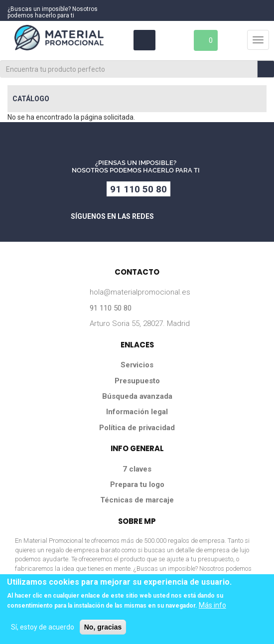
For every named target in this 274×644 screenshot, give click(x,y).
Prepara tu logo (137, 484)
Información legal (137, 412)
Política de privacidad (137, 428)
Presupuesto (137, 381)
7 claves (137, 469)
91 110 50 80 (138, 189)
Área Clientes (144, 40)
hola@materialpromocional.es (140, 292)
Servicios (137, 365)
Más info (212, 605)
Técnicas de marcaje (137, 500)
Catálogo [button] (31, 99)
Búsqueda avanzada (137, 396)
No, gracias (103, 627)
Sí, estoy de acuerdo (43, 627)
